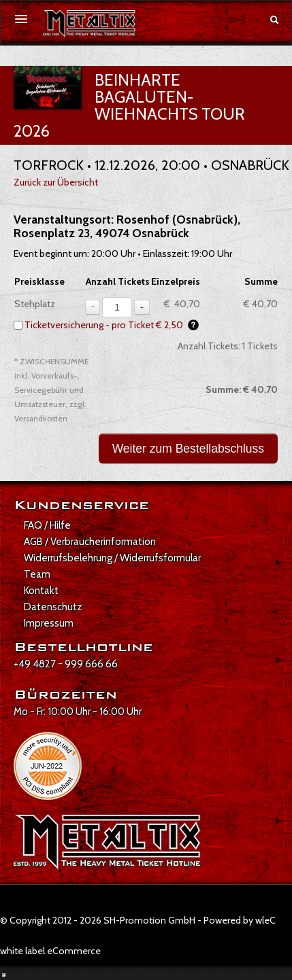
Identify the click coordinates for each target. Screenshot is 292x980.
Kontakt (41, 591)
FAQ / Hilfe (47, 525)
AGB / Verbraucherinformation (90, 542)
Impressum (49, 623)
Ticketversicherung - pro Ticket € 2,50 (112, 325)
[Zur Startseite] (89, 24)
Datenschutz (53, 607)
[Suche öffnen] (274, 20)
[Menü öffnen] (21, 19)
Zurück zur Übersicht (56, 182)
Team (37, 574)
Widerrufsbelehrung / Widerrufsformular (112, 558)
